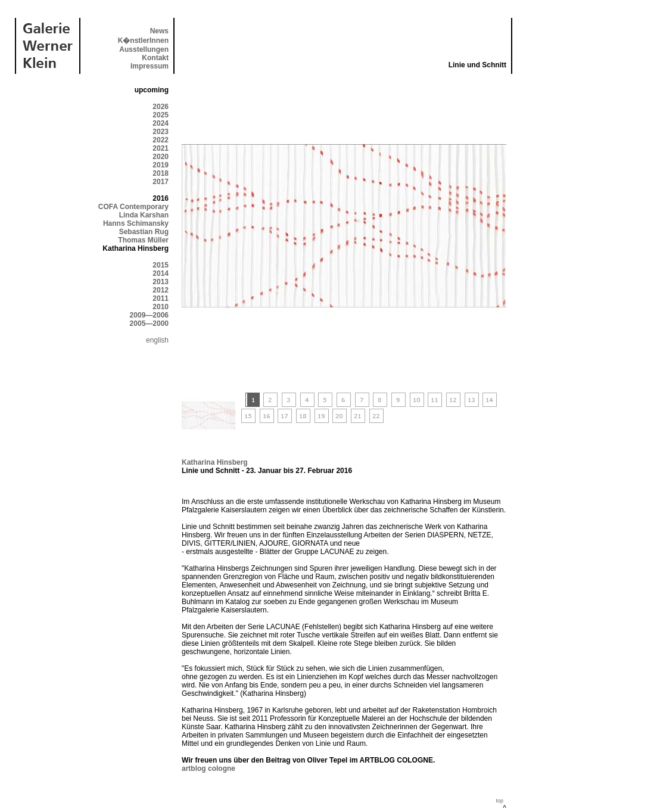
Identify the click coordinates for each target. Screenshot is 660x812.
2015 (161, 265)
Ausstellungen (144, 49)
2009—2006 (149, 315)
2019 (161, 165)
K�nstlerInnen (143, 41)
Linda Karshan (144, 215)
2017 (161, 182)
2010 (161, 307)
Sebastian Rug (144, 232)
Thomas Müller (143, 240)
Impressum (150, 66)
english (157, 340)
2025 (161, 115)
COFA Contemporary (133, 207)
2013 (161, 282)
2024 (161, 123)
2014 (161, 273)
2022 (161, 140)
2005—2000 (149, 323)
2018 (161, 173)
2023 (161, 132)
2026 (161, 107)
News (159, 31)
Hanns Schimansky (136, 223)
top (499, 801)
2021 (161, 148)
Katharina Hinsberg (215, 462)
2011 (161, 298)
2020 (161, 157)
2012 (161, 290)
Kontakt (155, 58)
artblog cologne (208, 769)
